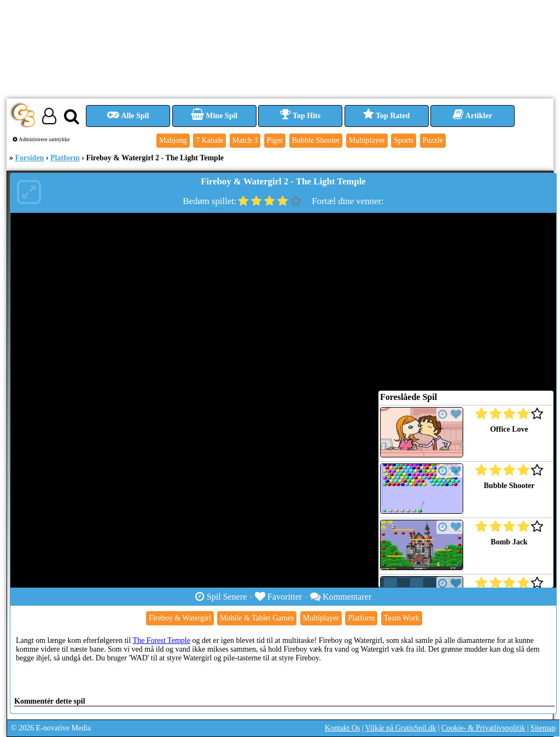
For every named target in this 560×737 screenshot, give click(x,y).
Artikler (472, 116)
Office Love (509, 429)
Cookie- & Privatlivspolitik (483, 728)
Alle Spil (128, 116)
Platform (65, 158)
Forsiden (30, 158)
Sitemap (543, 728)
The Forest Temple (162, 640)
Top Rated (386, 116)
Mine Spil (214, 116)
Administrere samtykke (41, 139)
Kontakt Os (342, 728)
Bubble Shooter (509, 486)
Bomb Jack (509, 542)
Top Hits (300, 116)
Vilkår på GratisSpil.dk (401, 728)
